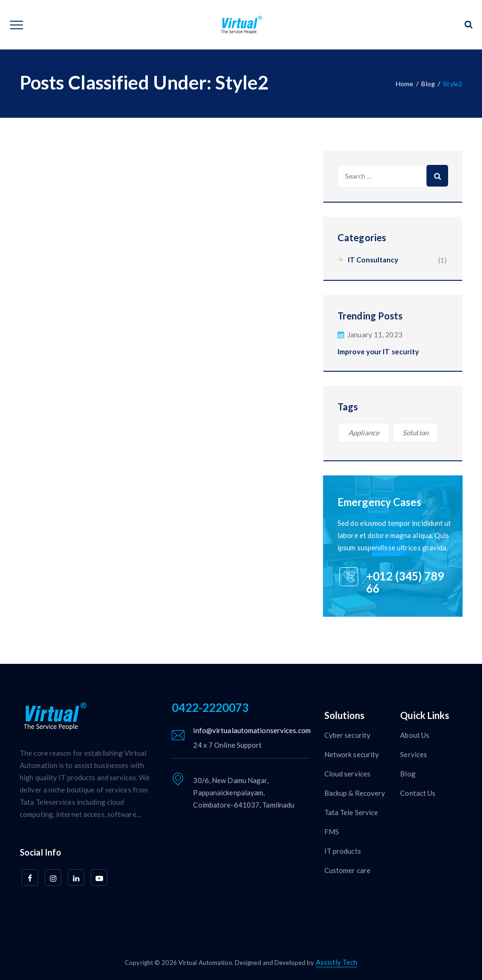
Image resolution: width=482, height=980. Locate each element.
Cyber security (347, 735)
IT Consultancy (373, 260)
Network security (352, 754)
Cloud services (347, 774)
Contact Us (418, 793)
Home (405, 84)
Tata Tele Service (351, 812)
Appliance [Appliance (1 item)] (364, 433)
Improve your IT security (378, 351)
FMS (332, 832)
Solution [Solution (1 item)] (415, 433)
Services (414, 754)
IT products (343, 851)
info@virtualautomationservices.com (252, 730)
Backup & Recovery (355, 793)
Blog (408, 774)
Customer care (347, 870)
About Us (415, 735)
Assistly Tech (337, 962)
